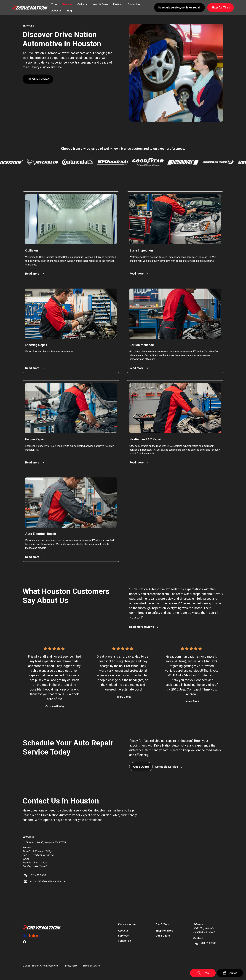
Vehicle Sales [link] (100, 4)
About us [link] (56, 11)
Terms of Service (91, 966)
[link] (42, 927)
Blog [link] (69, 11)
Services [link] (67, 4)
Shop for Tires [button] (221, 7)
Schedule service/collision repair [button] (179, 7)
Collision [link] (82, 4)
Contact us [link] (134, 4)
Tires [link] (54, 4)
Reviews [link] (118, 4)
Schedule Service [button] (38, 79)
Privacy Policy (71, 966)
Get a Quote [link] (163, 936)
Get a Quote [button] (141, 767)
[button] (30, 7)
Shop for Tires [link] (164, 931)
